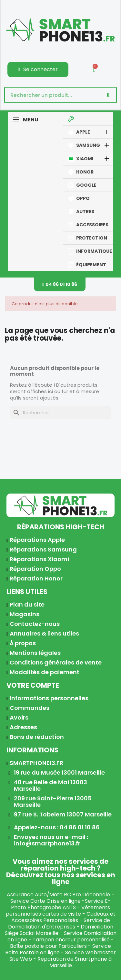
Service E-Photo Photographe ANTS (61, 904)
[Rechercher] (60, 413)
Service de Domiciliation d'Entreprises (59, 923)
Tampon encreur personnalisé (71, 940)
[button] (60, 284)
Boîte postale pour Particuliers (48, 946)
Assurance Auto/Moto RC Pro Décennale (58, 895)
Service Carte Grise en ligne (45, 901)
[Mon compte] (38, 70)
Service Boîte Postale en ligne (58, 949)
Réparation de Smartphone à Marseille (75, 962)
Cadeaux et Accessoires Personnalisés (63, 917)
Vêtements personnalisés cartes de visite (58, 911)
